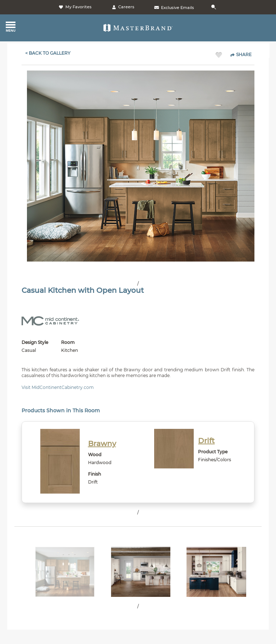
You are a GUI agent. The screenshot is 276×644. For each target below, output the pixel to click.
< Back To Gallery (48, 53)
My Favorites (75, 7)
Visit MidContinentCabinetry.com (58, 387)
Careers (123, 7)
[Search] (215, 7)
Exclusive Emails (174, 8)
